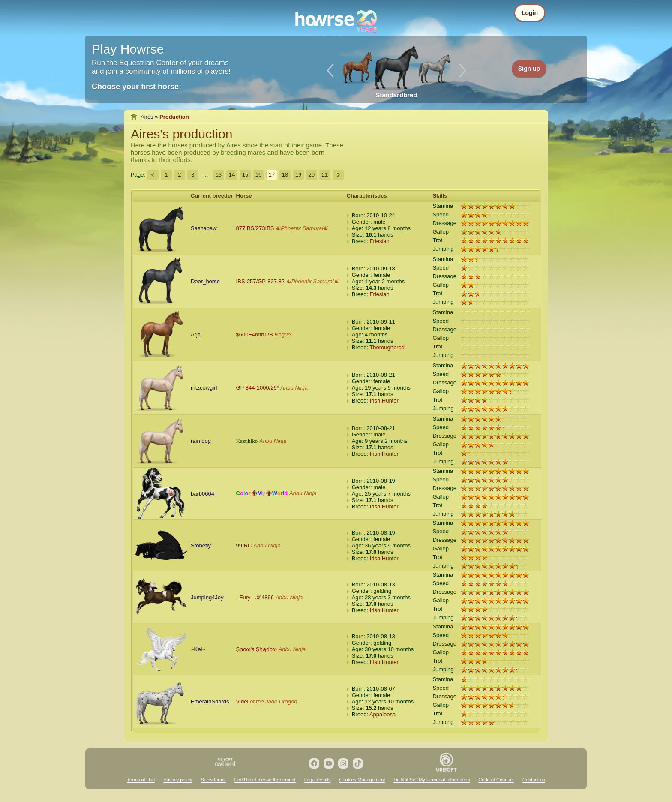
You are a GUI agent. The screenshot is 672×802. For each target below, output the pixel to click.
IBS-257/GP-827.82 (260, 281)
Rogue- (283, 335)
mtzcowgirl (204, 388)
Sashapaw (204, 228)
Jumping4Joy (207, 597)
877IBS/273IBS (255, 228)
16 (258, 175)
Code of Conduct (496, 780)
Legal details (318, 780)
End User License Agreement (265, 780)
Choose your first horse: (136, 87)
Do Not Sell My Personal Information (432, 780)
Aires (147, 117)
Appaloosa (382, 714)
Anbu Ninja (294, 388)
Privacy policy (178, 780)
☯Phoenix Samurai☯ (302, 228)
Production (174, 117)
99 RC (244, 545)
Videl (242, 701)
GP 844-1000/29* (258, 388)
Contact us (534, 780)
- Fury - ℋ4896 (255, 597)
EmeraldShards (210, 701)
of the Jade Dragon (274, 701)
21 (325, 175)
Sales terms (213, 780)
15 (245, 175)
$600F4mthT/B (255, 335)
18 (285, 175)
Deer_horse (205, 281)
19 (298, 175)
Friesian (380, 241)
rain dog (201, 441)
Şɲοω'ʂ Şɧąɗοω (256, 649)
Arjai (196, 335)
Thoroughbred (387, 347)
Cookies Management (362, 780)
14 (232, 175)
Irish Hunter (384, 401)
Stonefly (201, 545)
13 (219, 175)
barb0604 (202, 494)
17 (272, 175)
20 (312, 175)
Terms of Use (141, 780)
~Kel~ (198, 649)
